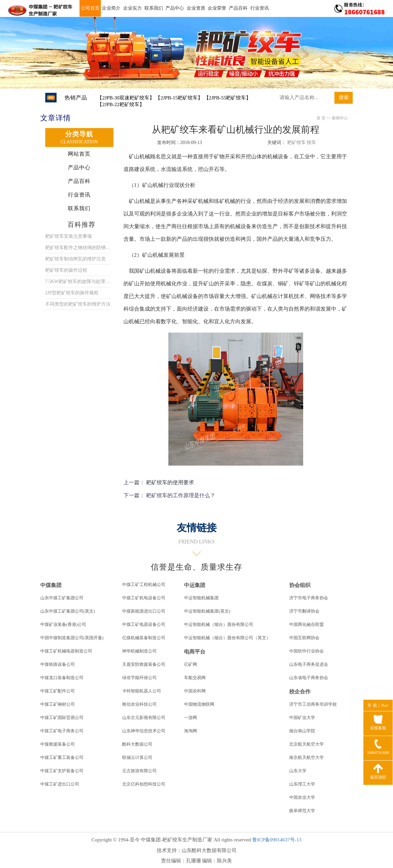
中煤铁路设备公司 (58, 664)
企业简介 (111, 8)
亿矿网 (191, 664)
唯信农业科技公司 (139, 704)
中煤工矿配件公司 (58, 691)
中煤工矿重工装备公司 (62, 757)
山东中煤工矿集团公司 (62, 598)
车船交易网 (195, 678)
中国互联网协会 (304, 638)
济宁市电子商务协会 (309, 598)
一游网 (191, 718)
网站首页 (79, 154)
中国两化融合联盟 (306, 624)
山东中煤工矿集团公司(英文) (68, 611)
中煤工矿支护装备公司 (62, 771)
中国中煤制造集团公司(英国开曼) (72, 638)
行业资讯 (260, 8)
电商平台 (195, 652)
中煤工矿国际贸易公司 (62, 718)
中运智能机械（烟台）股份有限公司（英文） (227, 638)
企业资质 (196, 8)
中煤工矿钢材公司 (58, 704)
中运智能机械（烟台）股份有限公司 (219, 624)
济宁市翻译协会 (304, 611)
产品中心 (175, 8)
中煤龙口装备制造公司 (62, 678)
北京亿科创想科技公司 (144, 784)
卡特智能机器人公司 (142, 691)
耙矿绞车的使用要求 (170, 482)
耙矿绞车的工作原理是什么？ (181, 495)
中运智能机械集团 (201, 598)
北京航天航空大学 (306, 744)
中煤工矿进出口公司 (60, 784)
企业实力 (132, 8)
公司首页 (90, 8)
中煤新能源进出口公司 (144, 611)
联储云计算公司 (137, 757)
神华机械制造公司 (139, 651)
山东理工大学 (302, 784)
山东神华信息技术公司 (144, 731)
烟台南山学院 (302, 731)
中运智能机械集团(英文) (207, 611)
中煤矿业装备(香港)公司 (63, 624)
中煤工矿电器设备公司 (144, 624)
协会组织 (300, 585)
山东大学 (298, 771)
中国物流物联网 (199, 704)
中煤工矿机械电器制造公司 (66, 651)
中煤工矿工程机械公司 (144, 584)
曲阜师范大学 (302, 811)
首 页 (321, 118)
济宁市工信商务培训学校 (313, 704)
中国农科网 (195, 691)
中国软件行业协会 (306, 651)
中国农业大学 (302, 797)
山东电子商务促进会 (309, 664)
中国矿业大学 (302, 718)
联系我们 (154, 8)
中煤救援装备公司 (58, 744)
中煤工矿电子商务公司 (62, 731)
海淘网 (191, 731)
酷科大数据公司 (137, 744)
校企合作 (300, 692)
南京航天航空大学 (306, 757)
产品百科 (238, 8)
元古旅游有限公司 (139, 771)
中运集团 (195, 585)
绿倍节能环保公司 (139, 678)
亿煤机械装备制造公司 (144, 638)
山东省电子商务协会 (309, 678)
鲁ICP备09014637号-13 (277, 840)
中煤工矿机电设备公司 (144, 598)
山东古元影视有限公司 (144, 718)
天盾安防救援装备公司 (144, 664)
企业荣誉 (217, 8)
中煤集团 (51, 585)
